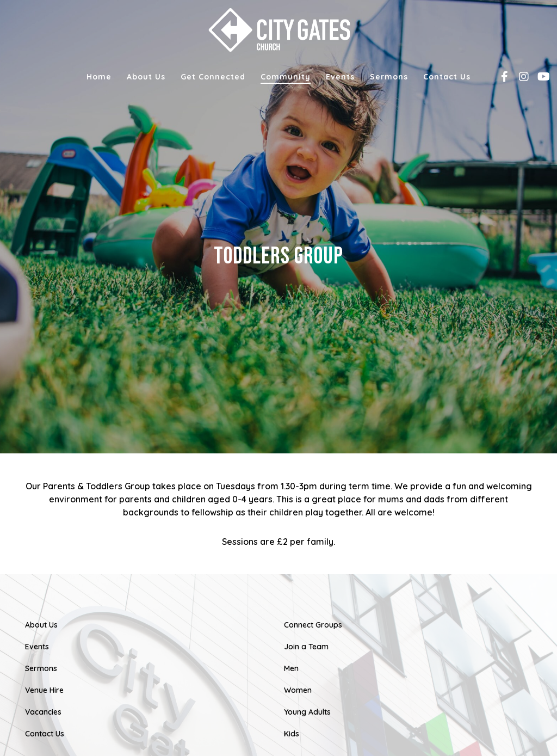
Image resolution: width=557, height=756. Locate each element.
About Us (41, 625)
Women (298, 690)
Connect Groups (313, 625)
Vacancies (43, 712)
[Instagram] (519, 77)
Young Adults (307, 712)
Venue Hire (44, 690)
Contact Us (45, 734)
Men (291, 668)
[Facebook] (500, 77)
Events (37, 647)
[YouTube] (539, 77)
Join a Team (306, 647)
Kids (292, 734)
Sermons (41, 668)
